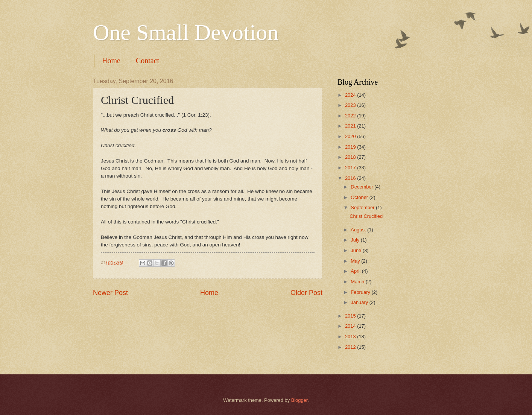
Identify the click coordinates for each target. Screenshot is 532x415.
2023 (351, 105)
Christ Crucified (366, 216)
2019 (351, 147)
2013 (351, 337)
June (357, 250)
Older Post (306, 293)
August (359, 230)
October (360, 197)
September (363, 207)
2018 (351, 157)
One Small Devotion (186, 32)
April (356, 271)
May (356, 261)
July (356, 240)
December (363, 187)
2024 (351, 95)
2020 (351, 136)
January (360, 302)
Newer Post (110, 293)
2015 (351, 316)
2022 (351, 116)
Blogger (299, 400)
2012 (351, 347)
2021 (351, 126)
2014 (351, 326)
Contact (147, 61)
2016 (351, 178)
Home (111, 61)
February (361, 292)
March (358, 282)
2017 (351, 168)
